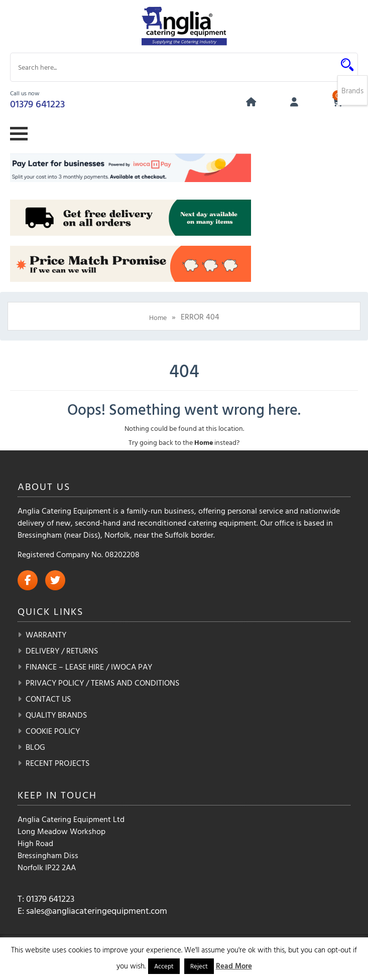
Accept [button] (164, 966)
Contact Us (48, 699)
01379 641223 (37, 103)
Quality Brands (56, 715)
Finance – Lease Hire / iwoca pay (89, 667)
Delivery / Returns (62, 650)
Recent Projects (57, 763)
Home (158, 317)
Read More (234, 966)
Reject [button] (199, 966)
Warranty (46, 634)
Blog (35, 747)
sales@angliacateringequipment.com (97, 911)
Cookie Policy (53, 731)
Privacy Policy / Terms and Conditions (102, 683)
